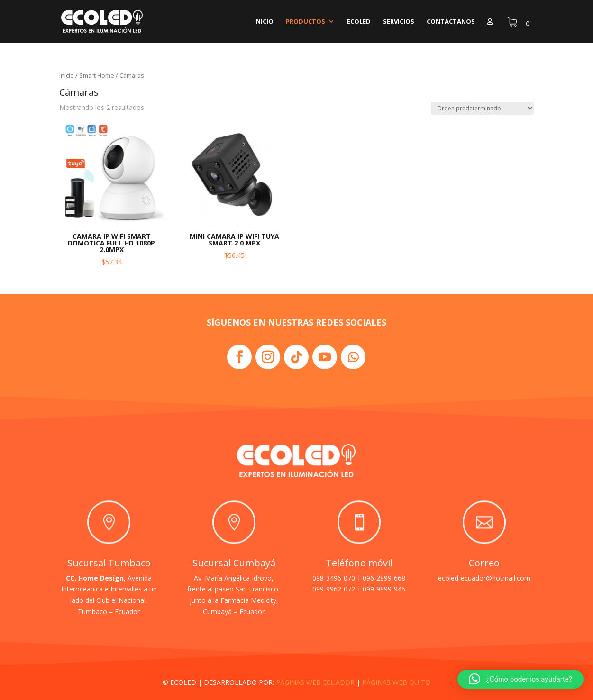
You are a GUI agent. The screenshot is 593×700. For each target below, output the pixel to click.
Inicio (264, 22)
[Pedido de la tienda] (483, 108)
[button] (520, 679)
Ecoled (359, 22)
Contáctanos (451, 22)
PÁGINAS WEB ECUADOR (315, 682)
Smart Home (97, 75)
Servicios (399, 22)
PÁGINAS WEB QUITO (396, 682)
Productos (306, 22)
